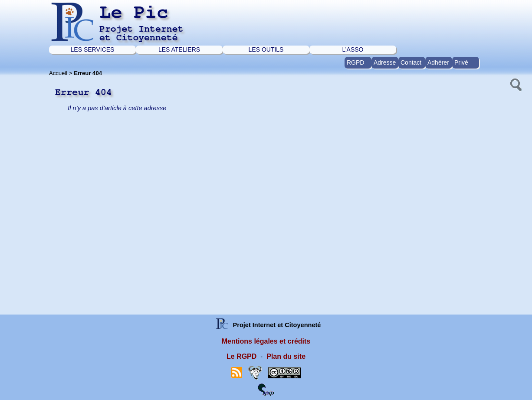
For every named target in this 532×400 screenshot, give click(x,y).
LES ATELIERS (179, 49)
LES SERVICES (93, 49)
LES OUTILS (266, 49)
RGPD (355, 62)
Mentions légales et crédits (266, 341)
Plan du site (286, 356)
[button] (515, 84)
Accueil (58, 73)
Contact (411, 62)
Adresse (385, 62)
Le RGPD (241, 356)
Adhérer (438, 62)
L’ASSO (353, 49)
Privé (461, 62)
